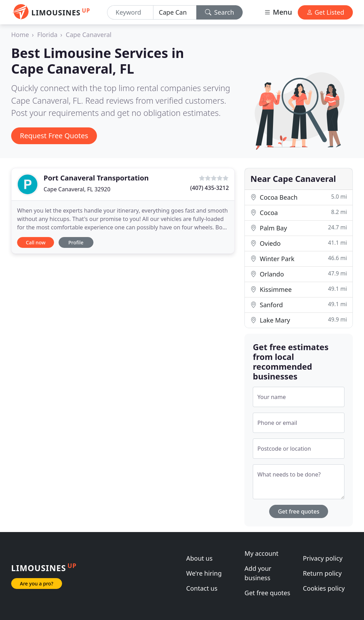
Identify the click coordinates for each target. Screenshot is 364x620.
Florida (47, 35)
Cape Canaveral (89, 35)
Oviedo (299, 243)
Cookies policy (324, 588)
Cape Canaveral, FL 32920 (77, 189)
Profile (76, 242)
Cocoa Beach (299, 197)
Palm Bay (299, 228)
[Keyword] (130, 12)
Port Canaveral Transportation (96, 178)
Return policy (322, 573)
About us (199, 558)
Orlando (299, 274)
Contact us (202, 588)
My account (261, 553)
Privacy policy (323, 558)
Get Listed (325, 12)
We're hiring (204, 573)
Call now (36, 242)
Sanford (299, 305)
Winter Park (299, 259)
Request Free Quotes (54, 136)
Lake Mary (299, 320)
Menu (278, 12)
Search (220, 12)
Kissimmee (299, 289)
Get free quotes (299, 511)
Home (20, 35)
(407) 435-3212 (210, 188)
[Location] (175, 12)
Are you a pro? (37, 584)
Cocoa (299, 212)
